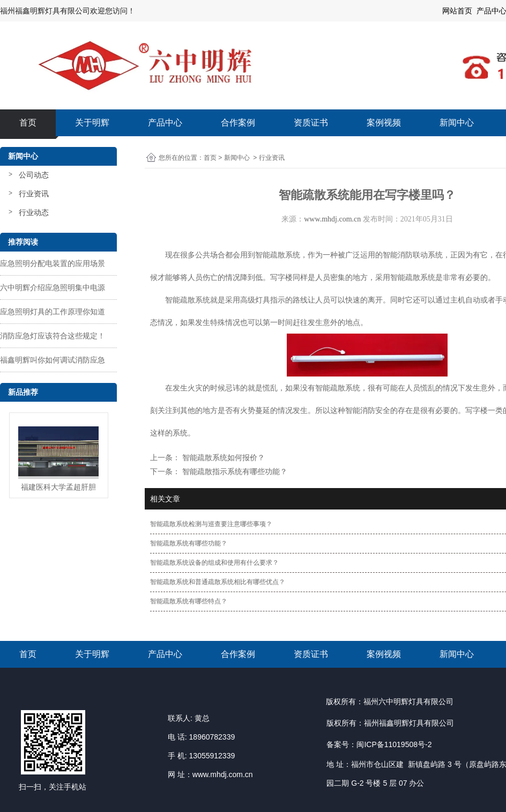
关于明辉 (92, 123)
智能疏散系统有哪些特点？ (189, 601)
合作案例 (238, 123)
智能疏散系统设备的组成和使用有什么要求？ (214, 563)
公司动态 (34, 175)
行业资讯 (34, 194)
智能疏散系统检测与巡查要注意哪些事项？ (211, 524)
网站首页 (457, 11)
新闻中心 (457, 123)
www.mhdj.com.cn (332, 219)
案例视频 (384, 123)
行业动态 (34, 212)
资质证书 (311, 123)
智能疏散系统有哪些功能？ (189, 543)
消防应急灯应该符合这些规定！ (53, 336)
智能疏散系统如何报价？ (222, 457)
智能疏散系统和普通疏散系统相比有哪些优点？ (218, 582)
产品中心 (165, 123)
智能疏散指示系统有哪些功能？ (234, 471)
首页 (28, 123)
